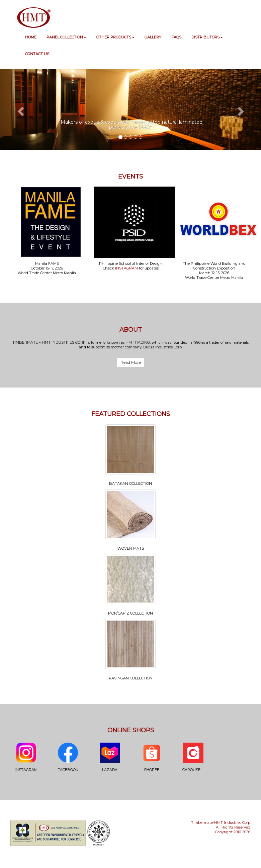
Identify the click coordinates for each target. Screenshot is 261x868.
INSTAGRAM (126, 268)
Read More (131, 362)
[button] (20, 110)
